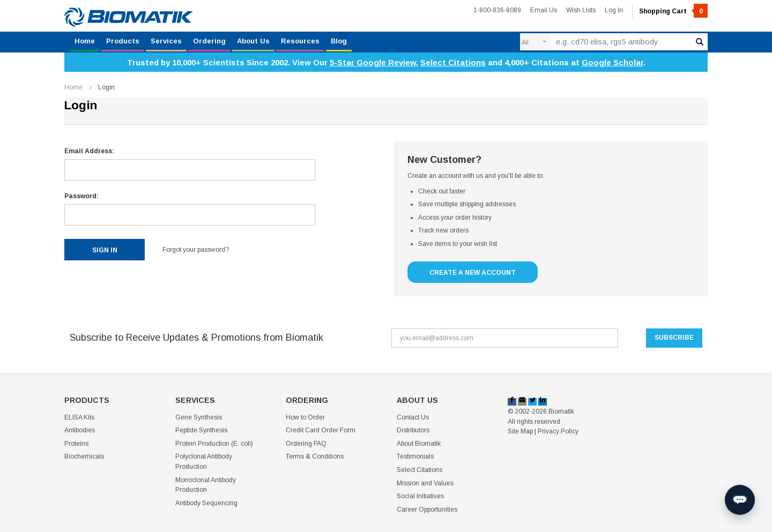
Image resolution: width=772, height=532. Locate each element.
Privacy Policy (558, 431)
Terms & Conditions (315, 456)
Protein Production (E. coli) (214, 444)
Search (700, 41)
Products (123, 41)
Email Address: (89, 151)
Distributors (413, 430)
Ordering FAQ (306, 444)
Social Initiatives (420, 496)
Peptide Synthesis (201, 430)
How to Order (305, 417)
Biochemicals (84, 456)
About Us (253, 41)
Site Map (520, 431)
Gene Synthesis (199, 417)
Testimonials (415, 456)
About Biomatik (419, 444)
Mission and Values (425, 483)
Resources (300, 41)
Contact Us (413, 417)
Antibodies (80, 430)
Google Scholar (613, 62)
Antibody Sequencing (206, 503)
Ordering (209, 41)
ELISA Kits (79, 417)
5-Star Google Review (373, 62)
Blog (339, 41)
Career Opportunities (427, 509)
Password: (81, 196)
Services (166, 41)
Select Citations (453, 62)
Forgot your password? (196, 250)
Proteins (76, 444)
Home (85, 41)
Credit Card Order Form (321, 430)
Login (106, 87)
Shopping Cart (673, 11)
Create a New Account (473, 273)
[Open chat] (740, 500)
